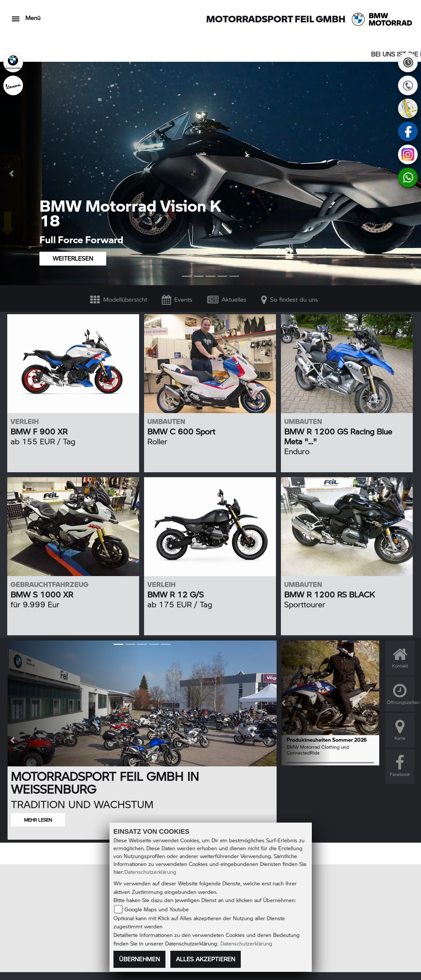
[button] (13, 174)
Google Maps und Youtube (157, 909)
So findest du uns (290, 299)
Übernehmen (139, 959)
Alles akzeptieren (206, 959)
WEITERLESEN (73, 258)
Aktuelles (227, 299)
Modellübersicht (119, 299)
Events (177, 299)
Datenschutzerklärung (150, 872)
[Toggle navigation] (16, 16)
